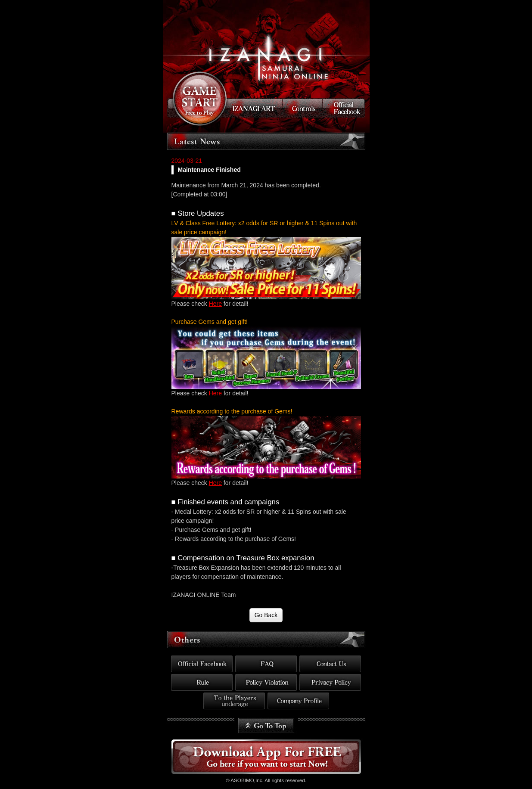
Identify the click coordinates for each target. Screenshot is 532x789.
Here (215, 304)
